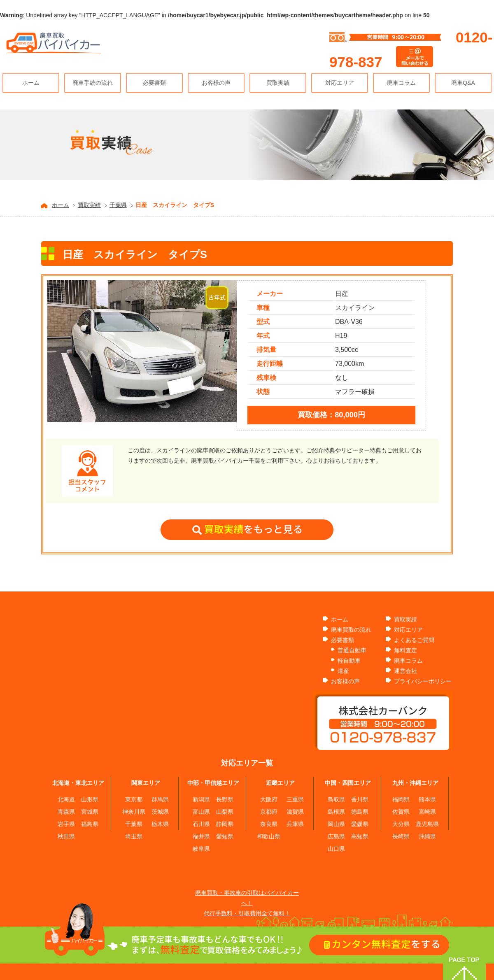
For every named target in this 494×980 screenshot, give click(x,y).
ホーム (31, 83)
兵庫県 (295, 824)
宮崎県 (427, 812)
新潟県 (201, 799)
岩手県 (66, 824)
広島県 (336, 836)
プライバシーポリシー (423, 681)
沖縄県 (427, 836)
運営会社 (405, 671)
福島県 (90, 824)
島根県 (336, 812)
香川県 (360, 799)
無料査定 (405, 650)
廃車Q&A (463, 83)
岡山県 (336, 824)
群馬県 (160, 799)
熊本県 (427, 799)
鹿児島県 (427, 824)
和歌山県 (269, 836)
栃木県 (160, 824)
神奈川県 (134, 812)
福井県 (201, 836)
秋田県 (66, 836)
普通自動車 (352, 650)
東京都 (134, 799)
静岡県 (225, 824)
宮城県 (90, 812)
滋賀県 (295, 812)
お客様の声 (216, 83)
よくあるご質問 (414, 640)
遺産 (343, 671)
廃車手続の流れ (93, 83)
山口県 (336, 849)
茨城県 (160, 812)
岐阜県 (201, 849)
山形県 (90, 799)
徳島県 (360, 812)
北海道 (66, 799)
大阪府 (269, 799)
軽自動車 (349, 661)
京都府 (269, 812)
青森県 (66, 812)
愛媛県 (360, 824)
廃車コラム (401, 83)
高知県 (360, 836)
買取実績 (278, 83)
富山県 (201, 812)
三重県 (295, 799)
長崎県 (401, 836)
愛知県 (225, 836)
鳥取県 (336, 799)
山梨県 (225, 812)
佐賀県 (401, 812)
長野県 (225, 799)
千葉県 (118, 205)
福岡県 (401, 799)
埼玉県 (134, 836)
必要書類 (154, 83)
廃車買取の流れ (351, 630)
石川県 (201, 824)
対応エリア (340, 83)
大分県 (401, 824)
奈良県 (269, 824)
